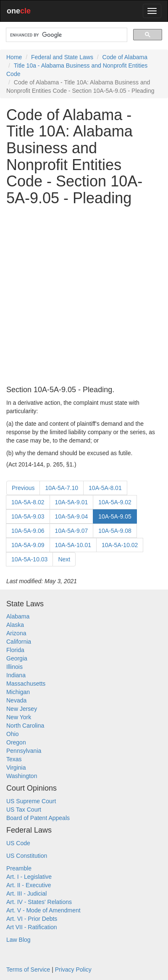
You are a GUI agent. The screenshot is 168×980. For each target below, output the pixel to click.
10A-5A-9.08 (115, 531)
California (19, 642)
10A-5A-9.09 (28, 545)
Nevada (16, 700)
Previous (23, 488)
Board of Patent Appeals (38, 818)
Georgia (17, 658)
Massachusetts (26, 684)
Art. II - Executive (29, 885)
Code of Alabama (125, 57)
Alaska (15, 625)
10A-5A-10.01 (73, 545)
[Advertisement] (84, 296)
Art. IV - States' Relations (39, 902)
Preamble (19, 868)
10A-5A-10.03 (29, 559)
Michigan (18, 692)
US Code (18, 843)
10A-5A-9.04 (72, 516)
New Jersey (22, 709)
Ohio (13, 734)
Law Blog (18, 940)
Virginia (16, 768)
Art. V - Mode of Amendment (43, 910)
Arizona (16, 633)
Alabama (18, 616)
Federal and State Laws (62, 57)
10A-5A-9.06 (28, 531)
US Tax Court (24, 810)
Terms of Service (28, 970)
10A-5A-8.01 (105, 488)
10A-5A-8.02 (28, 502)
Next (64, 559)
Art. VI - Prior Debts (32, 919)
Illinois (14, 667)
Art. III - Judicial (26, 894)
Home (14, 57)
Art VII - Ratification (32, 927)
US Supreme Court (31, 801)
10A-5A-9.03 (28, 516)
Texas (14, 759)
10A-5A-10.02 (120, 545)
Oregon (16, 742)
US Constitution (27, 856)
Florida (15, 650)
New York (19, 717)
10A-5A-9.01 (72, 502)
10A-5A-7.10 (62, 488)
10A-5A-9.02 (115, 502)
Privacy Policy (73, 970)
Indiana (16, 675)
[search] (66, 35)
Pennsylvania (24, 751)
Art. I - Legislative (29, 877)
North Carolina (25, 726)
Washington (22, 776)
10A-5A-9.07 (72, 531)
